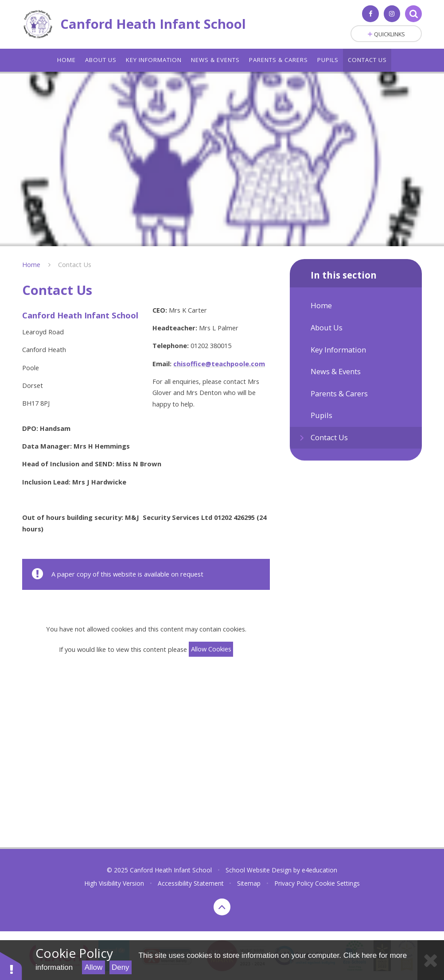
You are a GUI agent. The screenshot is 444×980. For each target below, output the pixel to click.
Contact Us (75, 264)
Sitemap (249, 883)
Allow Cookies (211, 649)
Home (31, 264)
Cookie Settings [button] (337, 883)
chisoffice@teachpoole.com (219, 364)
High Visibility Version (114, 883)
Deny (121, 967)
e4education (319, 870)
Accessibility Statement (191, 883)
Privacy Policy (294, 883)
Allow (94, 967)
